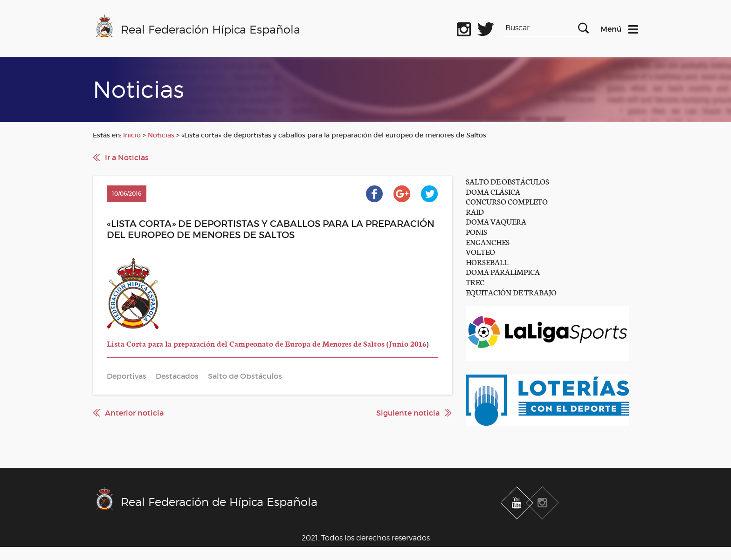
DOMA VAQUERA (496, 221)
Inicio (132, 135)
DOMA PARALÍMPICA (503, 271)
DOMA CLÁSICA (493, 191)
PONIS (476, 231)
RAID (475, 211)
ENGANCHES (488, 242)
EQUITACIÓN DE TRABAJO (511, 292)
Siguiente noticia (408, 413)
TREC (475, 282)
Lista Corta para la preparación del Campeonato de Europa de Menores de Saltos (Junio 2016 (267, 343)
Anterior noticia (134, 413)
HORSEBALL (487, 262)
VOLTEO (480, 251)
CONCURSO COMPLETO (507, 201)
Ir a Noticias (127, 157)
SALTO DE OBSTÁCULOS (507, 181)
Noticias (161, 135)
